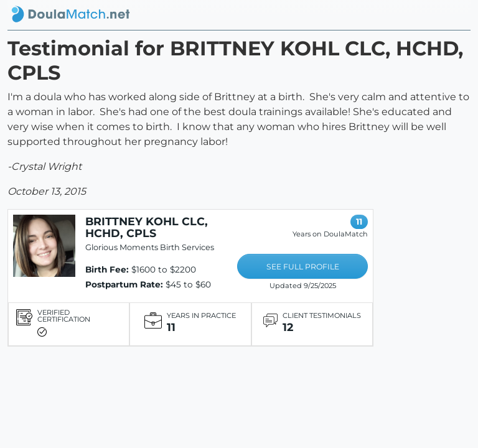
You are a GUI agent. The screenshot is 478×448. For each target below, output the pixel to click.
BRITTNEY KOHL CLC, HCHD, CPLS (147, 227)
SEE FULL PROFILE (303, 267)
